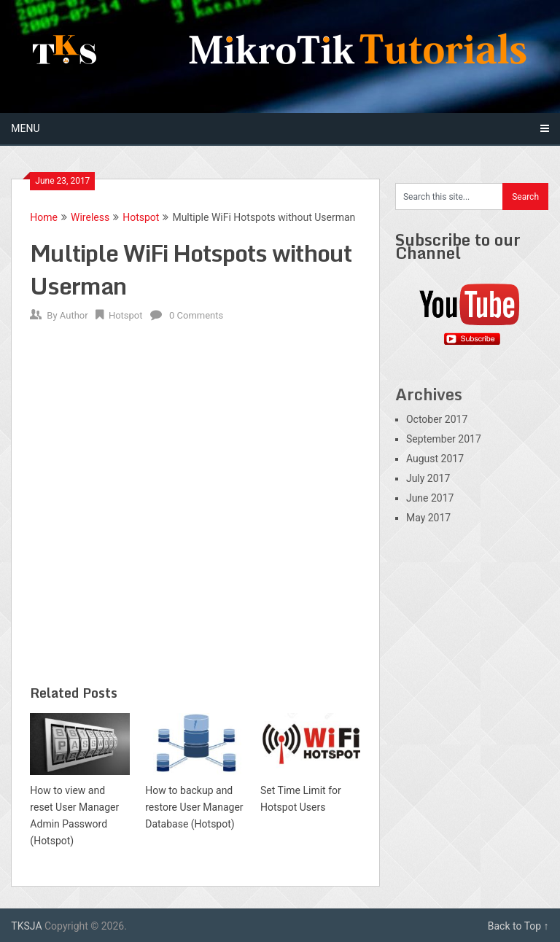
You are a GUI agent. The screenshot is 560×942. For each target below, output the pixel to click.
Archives (429, 394)
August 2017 (435, 459)
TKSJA (26, 926)
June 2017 (430, 498)
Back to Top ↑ (518, 926)
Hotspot (141, 217)
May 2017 (428, 518)
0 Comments (196, 315)
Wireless (90, 217)
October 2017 (437, 419)
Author (74, 315)
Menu (25, 128)
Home (44, 217)
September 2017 (444, 439)
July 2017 (428, 478)
